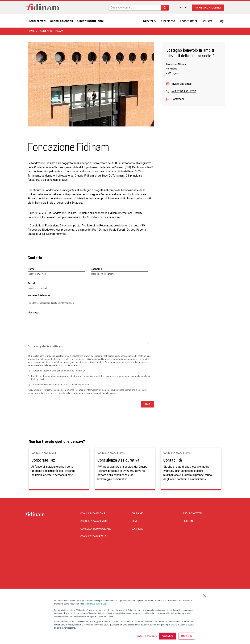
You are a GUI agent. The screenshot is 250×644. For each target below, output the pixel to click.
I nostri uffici (188, 21)
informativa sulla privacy (96, 604)
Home (31, 31)
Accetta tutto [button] (168, 636)
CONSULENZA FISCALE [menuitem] (93, 514)
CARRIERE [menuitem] (137, 529)
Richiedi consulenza (208, 8)
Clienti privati (36, 21)
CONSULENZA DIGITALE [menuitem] (93, 536)
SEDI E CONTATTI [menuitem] (192, 514)
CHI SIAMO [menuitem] (138, 514)
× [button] (205, 596)
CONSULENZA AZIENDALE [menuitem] (95, 521)
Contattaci (178, 99)
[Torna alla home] (43, 8)
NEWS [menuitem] (135, 521)
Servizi (150, 21)
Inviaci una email (182, 84)
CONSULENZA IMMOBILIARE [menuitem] (96, 529)
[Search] (135, 8)
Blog (221, 21)
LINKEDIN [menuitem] (188, 521)
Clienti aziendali (61, 21)
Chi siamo (168, 21)
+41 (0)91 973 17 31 (184, 91)
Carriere (207, 21)
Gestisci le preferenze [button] (147, 636)
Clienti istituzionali (91, 21)
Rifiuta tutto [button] (187, 636)
